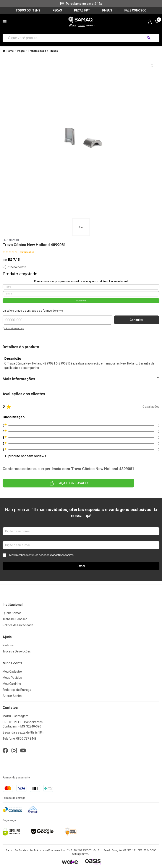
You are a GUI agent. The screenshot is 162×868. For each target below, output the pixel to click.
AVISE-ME (81, 301)
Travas (54, 51)
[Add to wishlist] (152, 66)
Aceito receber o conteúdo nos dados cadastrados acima (38, 555)
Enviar (81, 566)
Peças (21, 51)
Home (10, 51)
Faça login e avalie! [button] (68, 483)
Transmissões (37, 51)
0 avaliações (27, 252)
